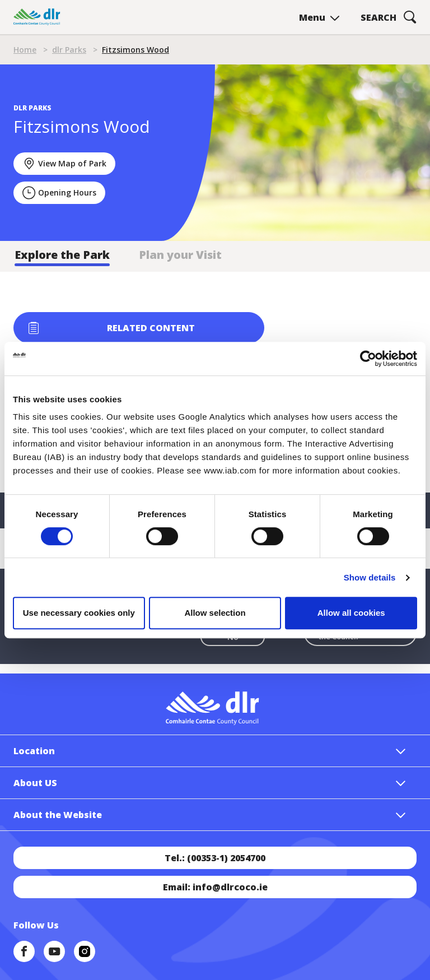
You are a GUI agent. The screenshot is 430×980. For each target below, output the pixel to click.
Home (25, 50)
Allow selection (215, 613)
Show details (370, 577)
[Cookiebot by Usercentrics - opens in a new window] (368, 359)
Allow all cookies (351, 613)
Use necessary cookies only (79, 613)
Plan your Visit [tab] (180, 255)
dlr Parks (69, 50)
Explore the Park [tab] (62, 255)
